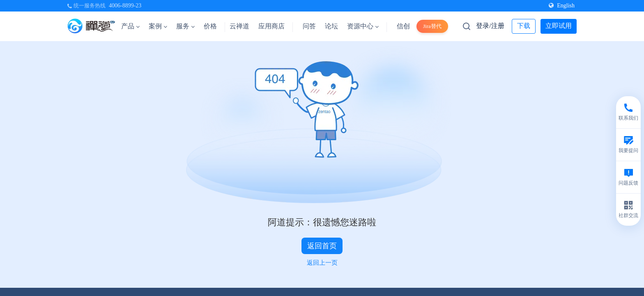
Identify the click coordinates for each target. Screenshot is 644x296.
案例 (158, 26)
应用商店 (271, 26)
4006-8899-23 (125, 6)
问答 (309, 26)
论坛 (331, 26)
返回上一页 (322, 263)
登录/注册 (490, 26)
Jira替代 (432, 26)
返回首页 (322, 246)
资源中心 (363, 26)
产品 (130, 26)
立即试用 (559, 26)
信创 (403, 26)
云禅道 (239, 26)
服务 (185, 26)
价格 (210, 26)
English (562, 6)
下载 (524, 26)
